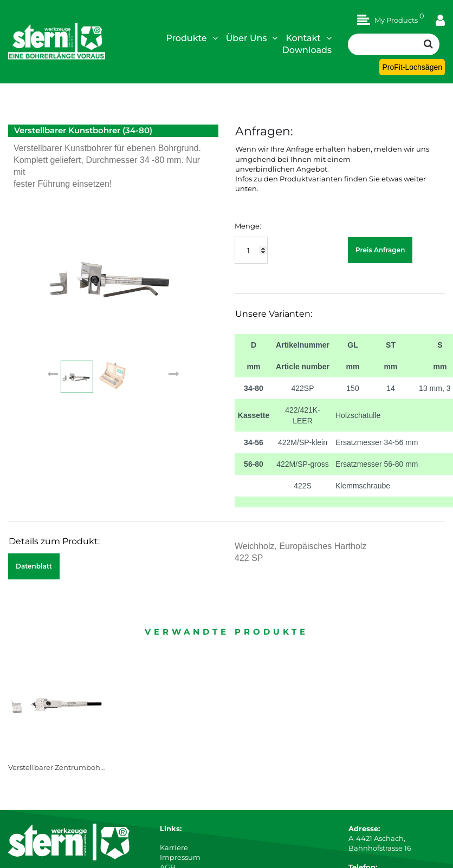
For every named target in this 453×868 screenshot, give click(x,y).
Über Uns (252, 38)
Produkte (192, 38)
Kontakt (309, 38)
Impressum (180, 857)
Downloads (307, 50)
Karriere (174, 847)
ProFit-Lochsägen (412, 67)
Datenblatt (34, 566)
